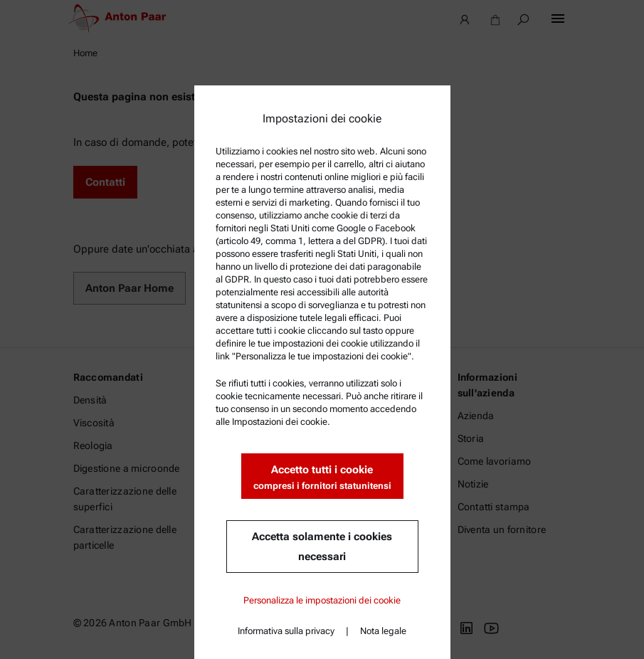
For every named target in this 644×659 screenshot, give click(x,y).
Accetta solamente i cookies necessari (322, 547)
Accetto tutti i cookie (322, 478)
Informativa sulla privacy (286, 631)
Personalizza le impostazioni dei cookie (322, 600)
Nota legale (383, 631)
